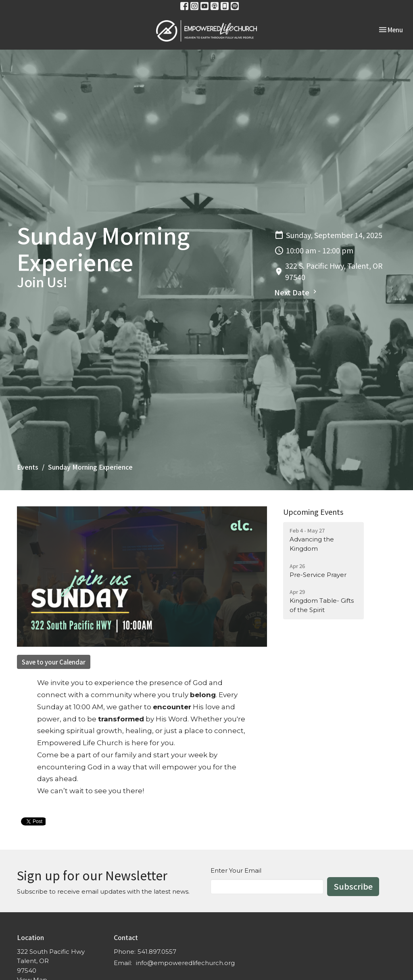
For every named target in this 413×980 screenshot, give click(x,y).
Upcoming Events (313, 512)
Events (28, 467)
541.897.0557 (157, 952)
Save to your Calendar (54, 662)
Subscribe (353, 886)
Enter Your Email (236, 870)
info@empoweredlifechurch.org (185, 963)
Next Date (296, 292)
